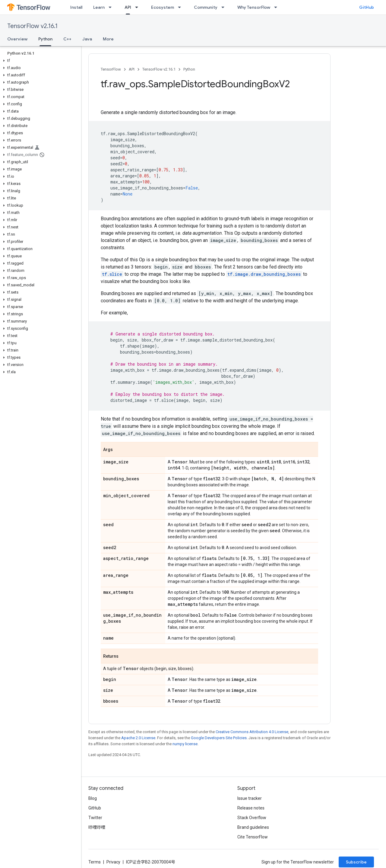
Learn (99, 7)
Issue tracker (250, 798)
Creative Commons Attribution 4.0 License (252, 732)
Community (206, 7)
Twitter (95, 818)
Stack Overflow (252, 818)
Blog (93, 798)
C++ (67, 39)
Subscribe (356, 862)
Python (189, 69)
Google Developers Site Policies (219, 738)
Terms (95, 862)
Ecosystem (163, 7)
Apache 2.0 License (138, 738)
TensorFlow (111, 69)
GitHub (367, 7)
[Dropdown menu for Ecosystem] (181, 7)
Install (76, 7)
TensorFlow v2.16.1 (32, 26)
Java (87, 39)
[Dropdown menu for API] (138, 7)
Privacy (113, 862)
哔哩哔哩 (97, 827)
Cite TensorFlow (253, 837)
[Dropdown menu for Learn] (112, 7)
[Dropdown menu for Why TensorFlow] (277, 7)
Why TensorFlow (254, 7)
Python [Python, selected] (45, 39)
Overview (17, 39)
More (108, 39)
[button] (39, 61)
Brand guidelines (253, 827)
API (132, 69)
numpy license (185, 744)
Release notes (251, 808)
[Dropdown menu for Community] (225, 7)
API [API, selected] (128, 7)
